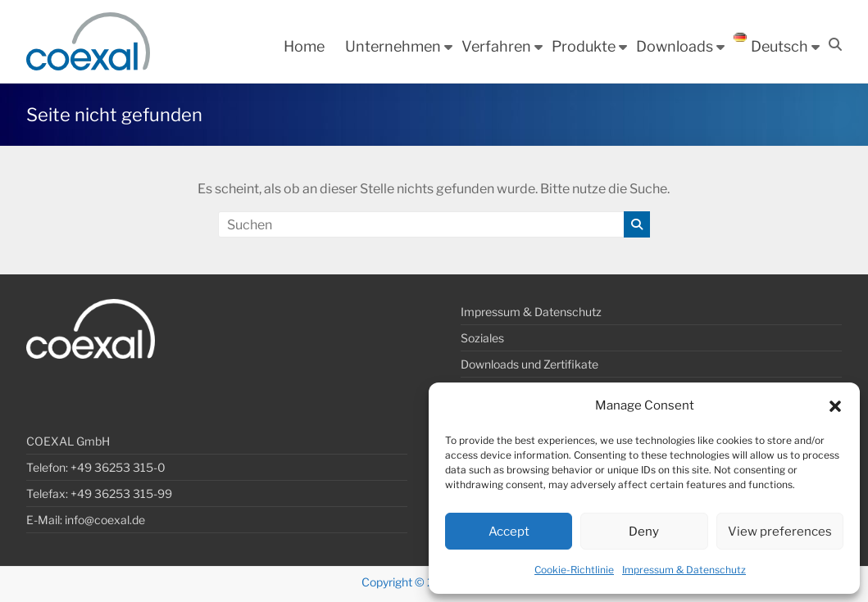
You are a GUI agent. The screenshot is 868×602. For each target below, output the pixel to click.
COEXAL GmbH (68, 441)
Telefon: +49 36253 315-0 (96, 467)
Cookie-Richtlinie (574, 570)
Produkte (584, 46)
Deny (644, 532)
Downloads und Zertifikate (529, 364)
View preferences (780, 532)
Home (304, 46)
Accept (509, 532)
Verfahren (496, 46)
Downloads (675, 46)
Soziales (482, 338)
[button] (835, 406)
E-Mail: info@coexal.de (86, 520)
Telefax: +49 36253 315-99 (99, 493)
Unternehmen (393, 46)
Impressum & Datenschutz (684, 570)
